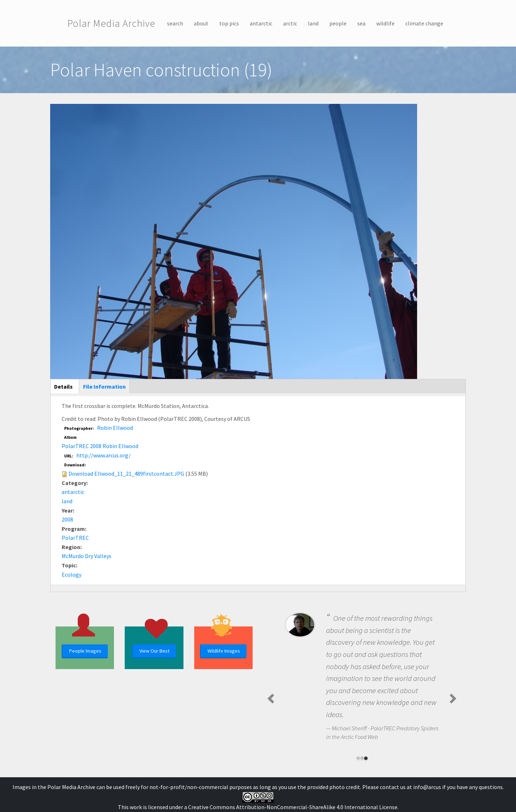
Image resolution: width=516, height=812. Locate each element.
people (338, 23)
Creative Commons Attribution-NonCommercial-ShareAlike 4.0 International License (293, 807)
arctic (290, 23)
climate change (424, 23)
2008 (67, 519)
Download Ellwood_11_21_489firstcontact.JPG (126, 474)
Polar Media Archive (111, 23)
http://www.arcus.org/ (104, 455)
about (201, 23)
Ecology (71, 575)
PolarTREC (75, 538)
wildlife (385, 23)
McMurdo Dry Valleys (87, 556)
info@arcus (427, 787)
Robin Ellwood (115, 428)
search (175, 23)
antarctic (261, 23)
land (313, 23)
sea (361, 23)
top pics (229, 23)
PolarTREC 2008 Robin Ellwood (100, 446)
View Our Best (154, 651)
